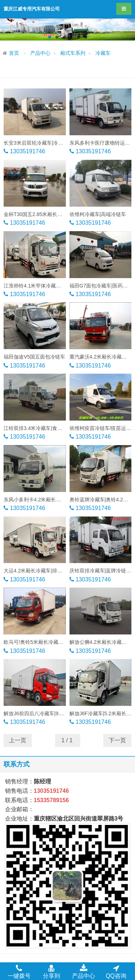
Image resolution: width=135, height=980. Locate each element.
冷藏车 (103, 53)
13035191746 (27, 151)
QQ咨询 (116, 971)
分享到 (51, 971)
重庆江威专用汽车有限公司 (32, 9)
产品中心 (40, 53)
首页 (14, 53)
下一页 (117, 740)
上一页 (18, 740)
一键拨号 (19, 971)
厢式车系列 (73, 53)
